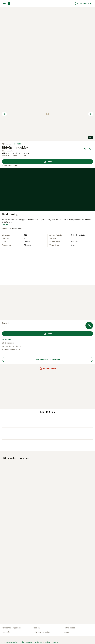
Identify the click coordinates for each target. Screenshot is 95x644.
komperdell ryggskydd (12, 628)
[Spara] (91, 149)
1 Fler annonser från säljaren (47, 359)
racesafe (6, 632)
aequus (67, 632)
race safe (37, 628)
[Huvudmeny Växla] (4, 3)
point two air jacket (41, 632)
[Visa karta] (18, 144)
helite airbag (69, 628)
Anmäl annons (48, 368)
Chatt (48, 162)
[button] (47, 114)
